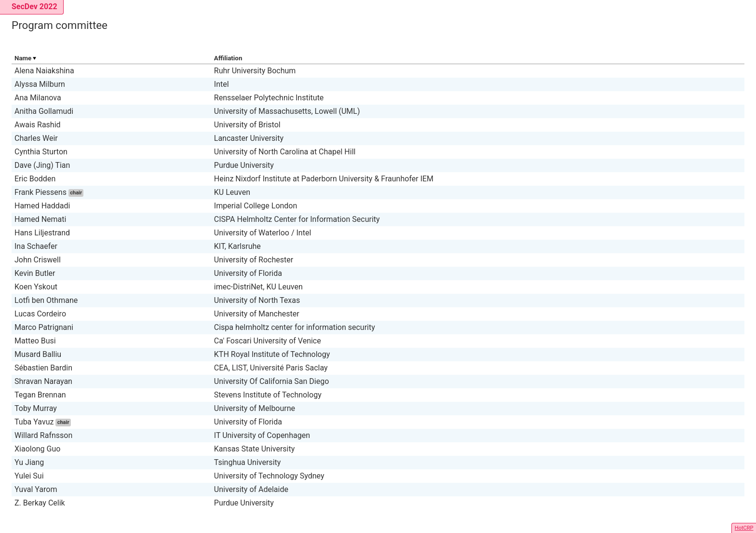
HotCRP (744, 528)
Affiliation (228, 58)
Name (23, 58)
